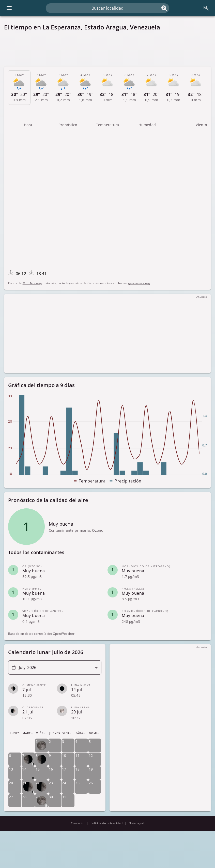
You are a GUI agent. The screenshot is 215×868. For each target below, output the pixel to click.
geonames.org (139, 283)
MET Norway (32, 283)
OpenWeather (64, 634)
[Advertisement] (107, 49)
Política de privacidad (107, 823)
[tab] (19, 88)
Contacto (78, 823)
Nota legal (136, 823)
